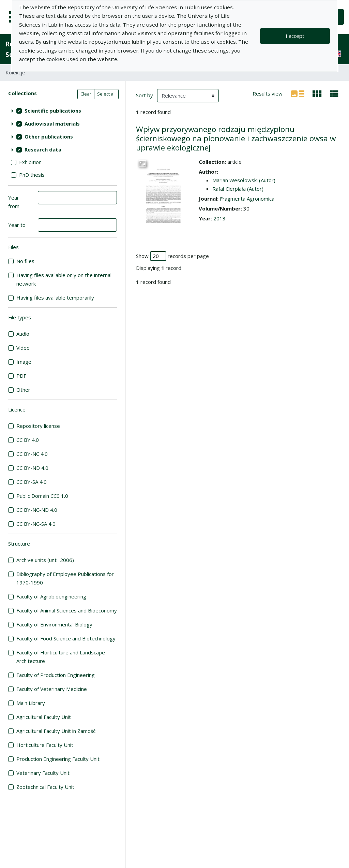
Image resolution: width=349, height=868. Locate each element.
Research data (43, 149)
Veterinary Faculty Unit (43, 773)
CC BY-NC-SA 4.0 (36, 524)
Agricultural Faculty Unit (44, 717)
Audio (23, 334)
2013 (219, 218)
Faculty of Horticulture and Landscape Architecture (61, 657)
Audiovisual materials (52, 124)
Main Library (31, 703)
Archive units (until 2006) (45, 560)
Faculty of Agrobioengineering (51, 596)
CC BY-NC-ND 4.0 (37, 510)
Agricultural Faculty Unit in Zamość (56, 731)
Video (23, 348)
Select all (106, 94)
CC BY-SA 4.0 (32, 482)
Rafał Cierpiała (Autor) (238, 189)
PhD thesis (32, 175)
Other (23, 390)
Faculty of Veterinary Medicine (52, 689)
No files (25, 261)
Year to (17, 225)
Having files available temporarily (55, 298)
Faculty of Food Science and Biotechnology (66, 638)
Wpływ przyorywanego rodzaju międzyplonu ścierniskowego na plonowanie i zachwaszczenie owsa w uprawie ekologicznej (236, 138)
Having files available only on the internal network (64, 279)
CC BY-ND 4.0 (32, 468)
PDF (21, 376)
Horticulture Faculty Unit (45, 745)
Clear (86, 94)
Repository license (38, 426)
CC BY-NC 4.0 (32, 454)
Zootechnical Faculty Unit (45, 787)
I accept (295, 36)
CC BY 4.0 (28, 440)
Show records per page (172, 256)
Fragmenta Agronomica (247, 199)
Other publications (49, 136)
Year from (14, 202)
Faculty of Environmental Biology (54, 624)
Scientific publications (53, 111)
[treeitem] (63, 111)
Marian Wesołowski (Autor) (244, 180)
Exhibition (30, 162)
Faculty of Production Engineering (56, 675)
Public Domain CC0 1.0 (42, 496)
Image (24, 362)
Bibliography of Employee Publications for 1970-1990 (65, 578)
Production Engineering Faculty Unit (58, 759)
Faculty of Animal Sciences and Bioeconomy (67, 610)
